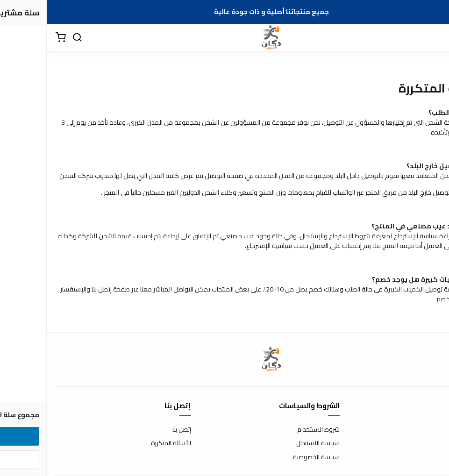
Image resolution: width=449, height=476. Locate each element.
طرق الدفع (428, 443)
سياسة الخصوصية (270, 457)
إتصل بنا (135, 430)
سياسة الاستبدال (271, 443)
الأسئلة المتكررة (124, 443)
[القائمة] (435, 38)
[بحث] (30, 38)
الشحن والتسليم (422, 457)
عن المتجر (430, 430)
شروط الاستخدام (272, 430)
